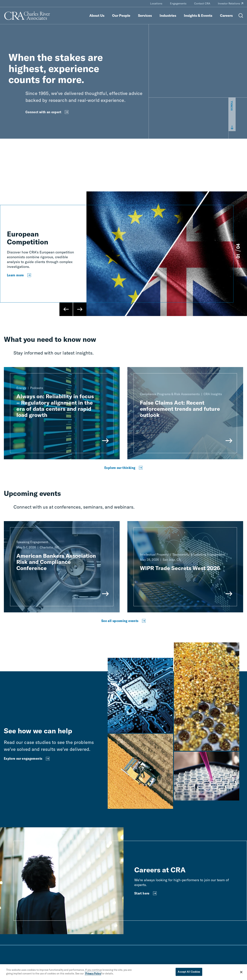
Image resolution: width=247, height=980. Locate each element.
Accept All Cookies (189, 972)
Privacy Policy (93, 973)
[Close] (241, 972)
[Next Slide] (80, 309)
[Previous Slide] (66, 309)
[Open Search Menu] (241, 16)
